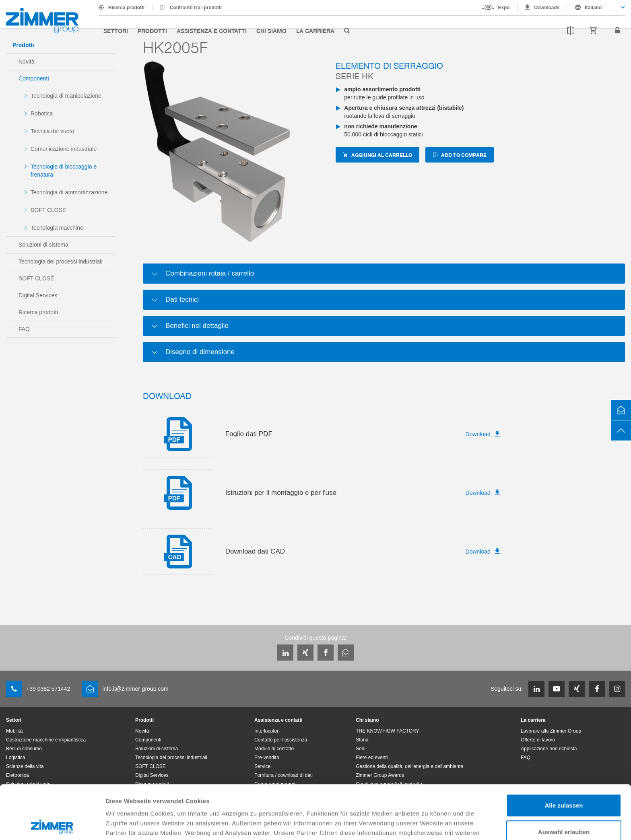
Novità (27, 62)
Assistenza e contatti (212, 31)
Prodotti (152, 31)
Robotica (42, 113)
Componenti (34, 78)
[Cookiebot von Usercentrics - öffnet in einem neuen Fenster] (52, 824)
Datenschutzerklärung (139, 798)
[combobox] (596, 8)
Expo (504, 8)
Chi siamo (271, 31)
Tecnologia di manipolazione (66, 96)
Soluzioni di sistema (43, 245)
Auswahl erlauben (564, 778)
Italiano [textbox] (593, 8)
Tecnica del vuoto (52, 131)
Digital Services (38, 295)
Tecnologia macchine (57, 228)
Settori (116, 31)
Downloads (547, 8)
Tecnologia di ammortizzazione (69, 192)
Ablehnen (564, 804)
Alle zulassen (564, 751)
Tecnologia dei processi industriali (61, 261)
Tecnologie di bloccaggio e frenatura (64, 171)
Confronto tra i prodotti (196, 8)
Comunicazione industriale (64, 149)
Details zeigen (428, 824)
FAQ (24, 329)
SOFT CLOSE (48, 210)
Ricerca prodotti (126, 8)
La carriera (315, 31)
